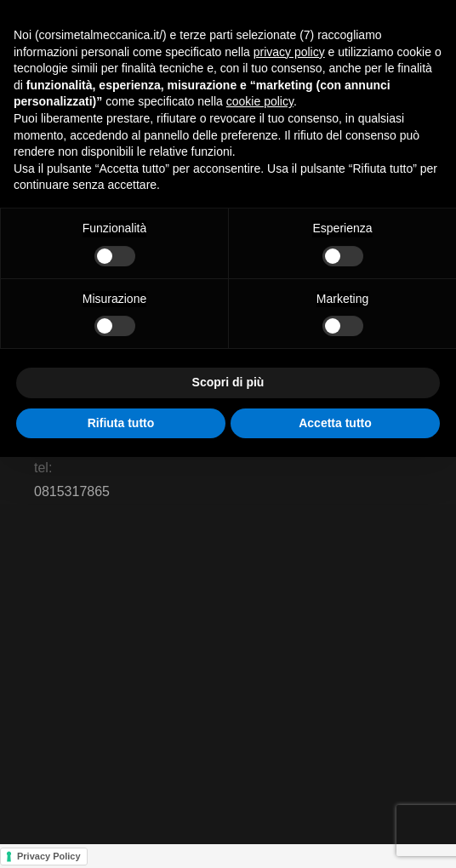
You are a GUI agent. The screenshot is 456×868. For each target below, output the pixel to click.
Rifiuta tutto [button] (121, 423)
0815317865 (72, 491)
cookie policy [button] (260, 101)
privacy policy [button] (289, 52)
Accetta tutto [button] (335, 423)
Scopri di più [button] (228, 382)
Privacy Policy (49, 856)
